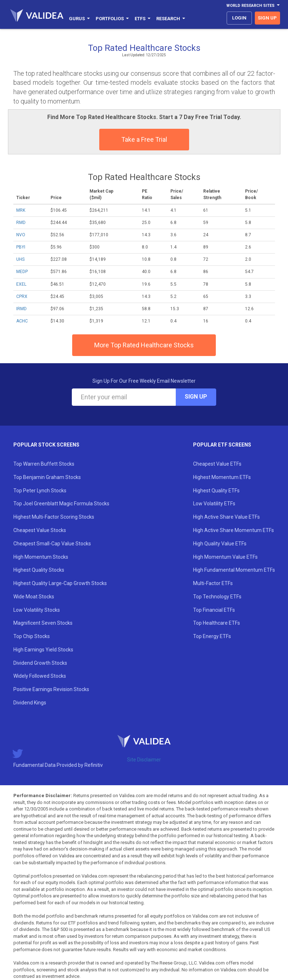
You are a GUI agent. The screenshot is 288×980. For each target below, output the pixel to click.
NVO (21, 235)
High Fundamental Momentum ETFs (234, 570)
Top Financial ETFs (214, 610)
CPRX (22, 296)
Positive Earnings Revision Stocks (51, 689)
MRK (21, 210)
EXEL (21, 284)
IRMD (21, 309)
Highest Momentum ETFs (222, 477)
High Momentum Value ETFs (225, 557)
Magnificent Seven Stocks (43, 623)
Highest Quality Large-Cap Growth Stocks (60, 583)
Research (171, 19)
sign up (267, 18)
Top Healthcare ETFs (217, 623)
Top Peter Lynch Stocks (40, 491)
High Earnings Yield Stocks (43, 650)
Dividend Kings (30, 703)
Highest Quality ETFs (216, 491)
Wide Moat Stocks (34, 597)
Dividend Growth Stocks (40, 663)
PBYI (21, 247)
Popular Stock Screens (46, 445)
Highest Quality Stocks (39, 570)
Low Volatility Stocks (37, 610)
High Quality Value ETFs (220, 544)
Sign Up (196, 397)
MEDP (22, 272)
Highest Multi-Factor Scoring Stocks (54, 517)
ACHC (22, 321)
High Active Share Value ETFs (226, 517)
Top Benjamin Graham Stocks (47, 477)
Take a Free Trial (144, 139)
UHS (20, 259)
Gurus (79, 19)
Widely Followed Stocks (40, 676)
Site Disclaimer (144, 760)
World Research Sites (253, 6)
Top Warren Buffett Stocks (44, 464)
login (239, 18)
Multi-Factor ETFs (213, 583)
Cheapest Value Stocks (40, 530)
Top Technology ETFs (217, 597)
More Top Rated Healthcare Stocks (144, 345)
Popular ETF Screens (222, 445)
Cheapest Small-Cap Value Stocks (52, 544)
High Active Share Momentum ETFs (234, 530)
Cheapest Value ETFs (217, 464)
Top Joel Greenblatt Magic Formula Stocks (61, 504)
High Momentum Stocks (41, 557)
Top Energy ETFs (212, 636)
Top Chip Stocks (32, 636)
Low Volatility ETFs (214, 504)
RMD (21, 223)
